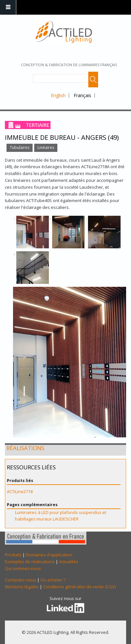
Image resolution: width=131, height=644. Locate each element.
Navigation (8, 7)
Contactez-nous (21, 580)
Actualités (69, 562)
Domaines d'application (49, 555)
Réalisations (25, 448)
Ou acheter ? (53, 580)
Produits (13, 555)
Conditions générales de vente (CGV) (79, 587)
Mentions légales (22, 587)
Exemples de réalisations (30, 562)
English (58, 95)
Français (82, 95)
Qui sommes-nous (23, 568)
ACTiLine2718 (20, 491)
